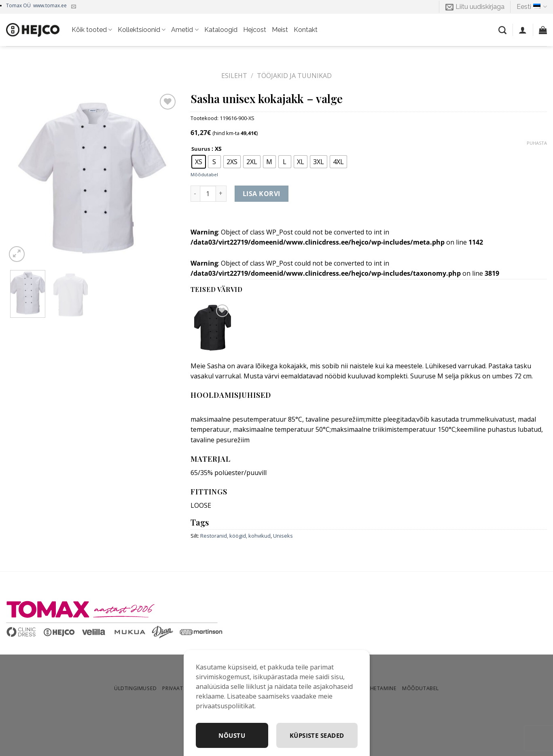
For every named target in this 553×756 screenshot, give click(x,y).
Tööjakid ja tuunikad (294, 76)
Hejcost (255, 30)
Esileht (234, 76)
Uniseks (283, 536)
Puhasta (537, 143)
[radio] (199, 162)
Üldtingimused (136, 688)
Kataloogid (221, 30)
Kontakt (306, 30)
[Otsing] (502, 30)
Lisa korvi (262, 194)
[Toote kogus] (208, 194)
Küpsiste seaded (315, 735)
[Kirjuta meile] (74, 7)
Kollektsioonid (142, 30)
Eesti (532, 7)
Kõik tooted (92, 30)
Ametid (185, 30)
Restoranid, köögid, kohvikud (235, 536)
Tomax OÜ (36, 5)
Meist (280, 30)
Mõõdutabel (204, 174)
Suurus (201, 149)
